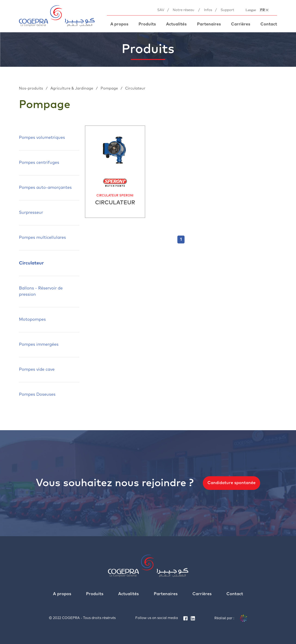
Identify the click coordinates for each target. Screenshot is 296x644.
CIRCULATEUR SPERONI (115, 196)
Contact (269, 24)
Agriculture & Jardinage (72, 88)
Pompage (110, 88)
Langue (251, 10)
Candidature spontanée (231, 483)
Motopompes (32, 320)
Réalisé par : (231, 618)
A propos (119, 24)
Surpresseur (31, 213)
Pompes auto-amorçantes (45, 188)
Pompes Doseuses (37, 395)
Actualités (176, 24)
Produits (147, 24)
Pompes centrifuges (39, 163)
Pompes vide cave (37, 370)
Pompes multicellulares (42, 238)
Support (227, 10)
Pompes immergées (39, 345)
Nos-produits (31, 88)
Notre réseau (183, 10)
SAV (161, 10)
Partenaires (209, 24)
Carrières (241, 24)
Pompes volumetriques (42, 138)
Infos (208, 10)
